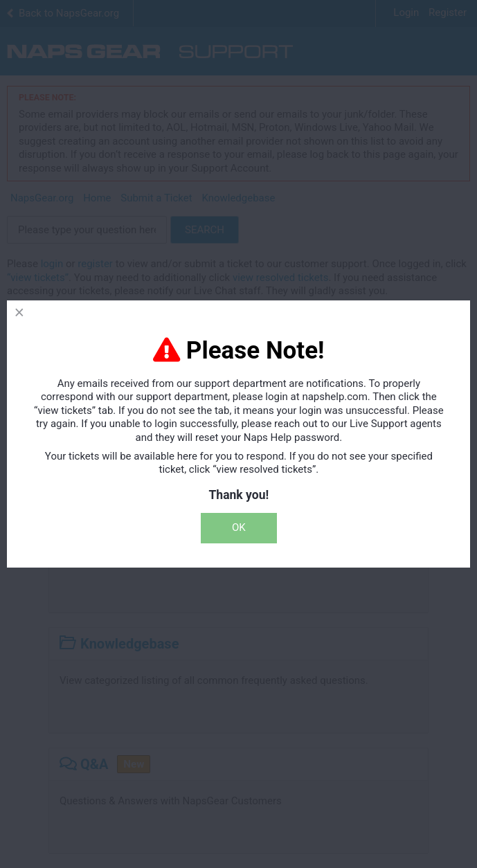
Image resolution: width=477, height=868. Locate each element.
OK (239, 527)
